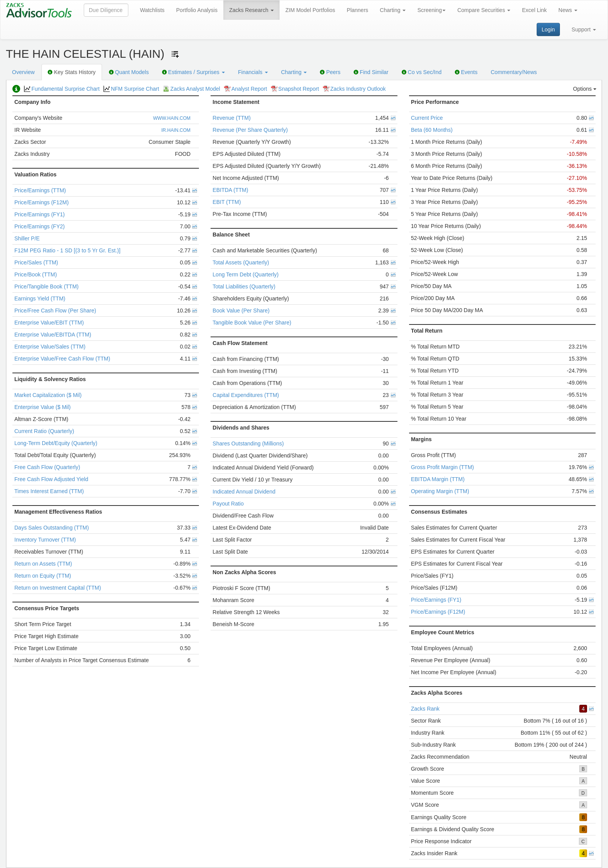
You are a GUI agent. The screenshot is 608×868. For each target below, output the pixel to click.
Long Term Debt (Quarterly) (245, 274)
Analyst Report (246, 89)
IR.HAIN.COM (176, 130)
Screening (431, 10)
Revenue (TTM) (231, 118)
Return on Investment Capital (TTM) (58, 588)
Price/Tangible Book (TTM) (47, 286)
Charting (393, 10)
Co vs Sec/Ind (422, 72)
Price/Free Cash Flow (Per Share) (55, 311)
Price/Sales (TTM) (36, 262)
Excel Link (534, 10)
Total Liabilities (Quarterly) (244, 286)
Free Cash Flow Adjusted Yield (51, 479)
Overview (23, 72)
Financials (253, 72)
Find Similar (371, 72)
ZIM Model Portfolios (310, 10)
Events (466, 72)
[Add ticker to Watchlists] (175, 54)
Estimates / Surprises (193, 72)
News (568, 10)
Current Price (427, 118)
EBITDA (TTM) (230, 190)
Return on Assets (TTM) (43, 564)
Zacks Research (251, 10)
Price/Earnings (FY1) (40, 214)
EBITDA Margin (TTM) (438, 479)
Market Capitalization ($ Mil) (48, 395)
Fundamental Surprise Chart (62, 89)
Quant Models (129, 72)
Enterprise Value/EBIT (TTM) (49, 323)
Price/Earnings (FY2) (40, 226)
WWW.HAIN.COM (172, 118)
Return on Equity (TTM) (43, 576)
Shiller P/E (27, 238)
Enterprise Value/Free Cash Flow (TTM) (62, 359)
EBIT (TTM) (227, 202)
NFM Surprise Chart (131, 89)
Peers (330, 72)
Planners (357, 10)
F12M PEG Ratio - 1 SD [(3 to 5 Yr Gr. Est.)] (67, 250)
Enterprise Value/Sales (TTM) (50, 347)
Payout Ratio (228, 504)
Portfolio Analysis (197, 10)
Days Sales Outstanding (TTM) (52, 528)
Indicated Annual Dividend (244, 492)
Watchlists (152, 10)
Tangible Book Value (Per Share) (252, 323)
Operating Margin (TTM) (440, 491)
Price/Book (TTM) (36, 274)
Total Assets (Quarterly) (241, 262)
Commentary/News (514, 72)
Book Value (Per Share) (241, 311)
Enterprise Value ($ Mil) (42, 407)
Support (584, 29)
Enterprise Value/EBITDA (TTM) (53, 335)
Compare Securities (484, 10)
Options (585, 89)
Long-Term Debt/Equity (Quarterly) (56, 443)
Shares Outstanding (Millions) (248, 443)
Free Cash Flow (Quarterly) (47, 467)
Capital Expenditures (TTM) (246, 395)
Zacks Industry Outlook (354, 89)
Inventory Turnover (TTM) (45, 540)
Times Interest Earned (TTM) (49, 491)
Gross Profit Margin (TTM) (443, 467)
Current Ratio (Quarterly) (44, 431)
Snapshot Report (295, 89)
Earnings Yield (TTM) (40, 299)
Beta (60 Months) (432, 130)
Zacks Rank (425, 709)
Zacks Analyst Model (191, 89)
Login (548, 29)
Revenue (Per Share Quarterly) (250, 130)
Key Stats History (72, 72)
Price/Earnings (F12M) (41, 202)
